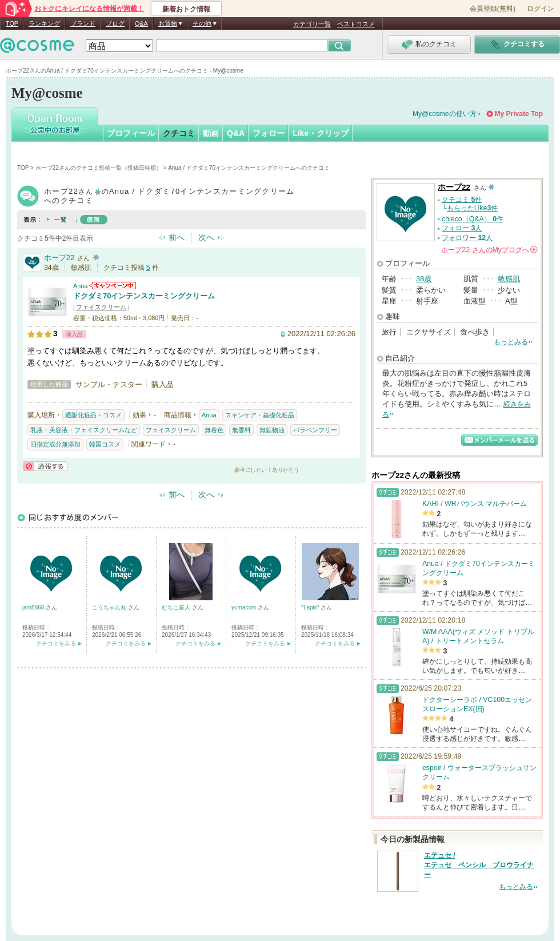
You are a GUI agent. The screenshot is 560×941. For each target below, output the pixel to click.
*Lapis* (311, 607)
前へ (177, 237)
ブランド (83, 23)
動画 (211, 133)
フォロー (269, 133)
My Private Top (519, 114)
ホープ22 (59, 258)
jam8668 (34, 607)
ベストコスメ (356, 24)
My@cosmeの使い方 (445, 114)
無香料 (241, 430)
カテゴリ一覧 (312, 24)
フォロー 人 (462, 228)
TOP (12, 23)
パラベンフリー (315, 430)
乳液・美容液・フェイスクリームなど (84, 430)
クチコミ (179, 133)
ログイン (541, 9)
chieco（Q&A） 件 (473, 219)
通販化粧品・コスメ (93, 415)
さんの (489, 250)
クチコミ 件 (462, 200)
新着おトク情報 (186, 9)
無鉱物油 (272, 430)
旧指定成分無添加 (55, 444)
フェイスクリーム (101, 307)
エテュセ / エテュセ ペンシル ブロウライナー (479, 865)
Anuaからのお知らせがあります (113, 286)
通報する (45, 466)
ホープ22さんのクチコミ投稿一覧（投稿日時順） (99, 168)
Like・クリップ (321, 133)
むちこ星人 (177, 607)
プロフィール (131, 133)
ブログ (115, 23)
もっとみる (511, 342)
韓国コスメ (105, 444)
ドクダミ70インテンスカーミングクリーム (144, 296)
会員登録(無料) (493, 9)
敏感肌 (509, 279)
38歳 (424, 279)
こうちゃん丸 (110, 607)
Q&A (141, 23)
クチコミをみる (56, 643)
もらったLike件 (473, 208)
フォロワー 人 (467, 238)
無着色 (214, 430)
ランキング (44, 23)
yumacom (245, 607)
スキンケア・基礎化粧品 (260, 415)
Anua (80, 286)
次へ (206, 237)
